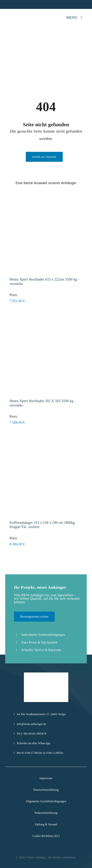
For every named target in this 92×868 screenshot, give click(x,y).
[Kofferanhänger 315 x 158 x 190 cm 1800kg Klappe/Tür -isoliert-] (46, 441)
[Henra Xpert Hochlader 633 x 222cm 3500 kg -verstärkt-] (46, 198)
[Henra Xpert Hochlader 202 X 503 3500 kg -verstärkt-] (46, 319)
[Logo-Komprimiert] (15, 12)
